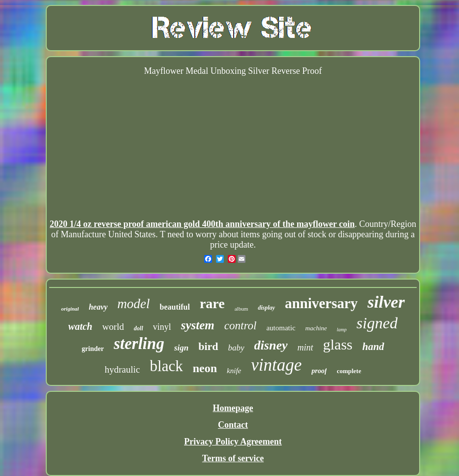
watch (80, 326)
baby (236, 348)
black (167, 366)
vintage (276, 365)
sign (181, 348)
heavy (98, 307)
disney (271, 345)
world (113, 327)
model (134, 304)
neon (205, 368)
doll (138, 328)
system (198, 325)
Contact (233, 425)
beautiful (175, 307)
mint (306, 348)
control (241, 326)
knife (234, 371)
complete (349, 371)
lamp (342, 330)
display (266, 308)
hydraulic (122, 369)
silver (386, 302)
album (242, 309)
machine (316, 328)
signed (377, 323)
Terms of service (233, 458)
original (70, 309)
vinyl (162, 327)
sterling (139, 344)
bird (208, 346)
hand (373, 347)
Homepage (233, 408)
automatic (281, 328)
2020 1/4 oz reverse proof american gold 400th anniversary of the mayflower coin (202, 224)
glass (338, 344)
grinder (93, 349)
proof (319, 371)
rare (212, 303)
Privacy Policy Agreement (233, 442)
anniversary (321, 303)
